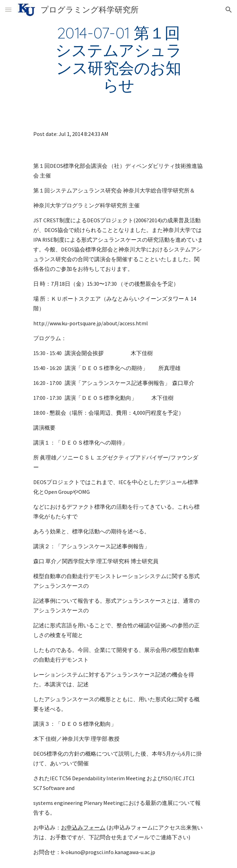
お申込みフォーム (83, 827)
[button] (8, 10)
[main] (118, 59)
